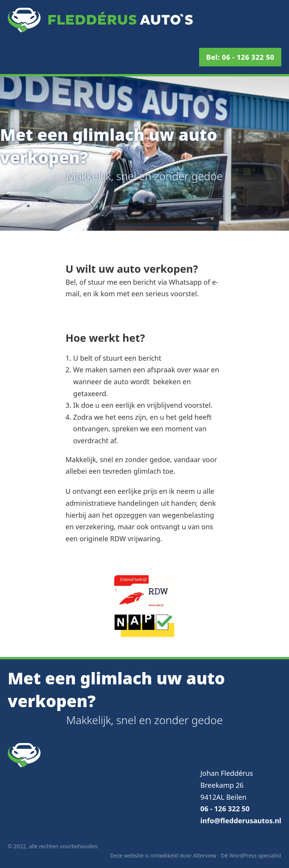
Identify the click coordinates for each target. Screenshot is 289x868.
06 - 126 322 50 (225, 809)
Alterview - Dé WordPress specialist (237, 855)
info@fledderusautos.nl (241, 821)
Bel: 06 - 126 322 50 (240, 57)
